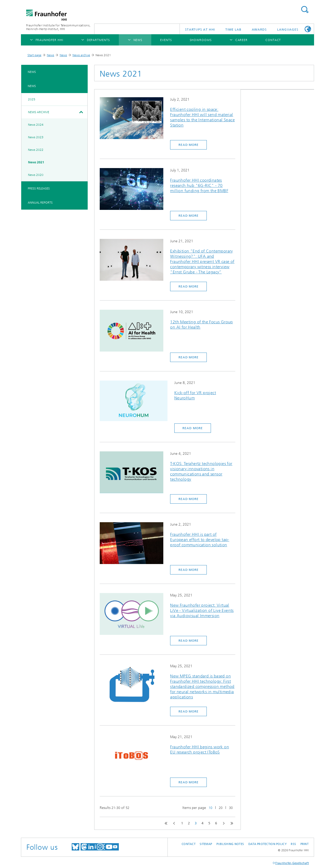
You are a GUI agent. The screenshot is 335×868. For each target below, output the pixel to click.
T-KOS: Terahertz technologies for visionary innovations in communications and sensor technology (201, 471)
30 (231, 808)
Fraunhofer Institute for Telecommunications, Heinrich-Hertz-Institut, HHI (58, 27)
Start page (34, 55)
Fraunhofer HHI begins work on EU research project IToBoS (200, 749)
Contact (189, 844)
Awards (259, 30)
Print (305, 844)
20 (221, 808)
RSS (293, 844)
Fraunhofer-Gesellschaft (292, 863)
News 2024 (36, 125)
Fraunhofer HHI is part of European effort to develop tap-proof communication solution (200, 540)
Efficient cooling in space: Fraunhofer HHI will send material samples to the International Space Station (202, 117)
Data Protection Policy (267, 844)
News (51, 55)
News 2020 (36, 175)
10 (210, 808)
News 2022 (36, 150)
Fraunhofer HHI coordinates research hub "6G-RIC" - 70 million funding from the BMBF (199, 185)
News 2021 (36, 162)
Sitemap (206, 844)
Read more (189, 145)
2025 (32, 99)
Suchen (305, 10)
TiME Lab (233, 30)
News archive (81, 55)
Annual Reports (40, 203)
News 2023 (36, 137)
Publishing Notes (230, 844)
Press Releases (39, 188)
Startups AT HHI (200, 30)
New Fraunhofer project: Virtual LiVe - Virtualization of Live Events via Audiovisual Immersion (202, 610)
